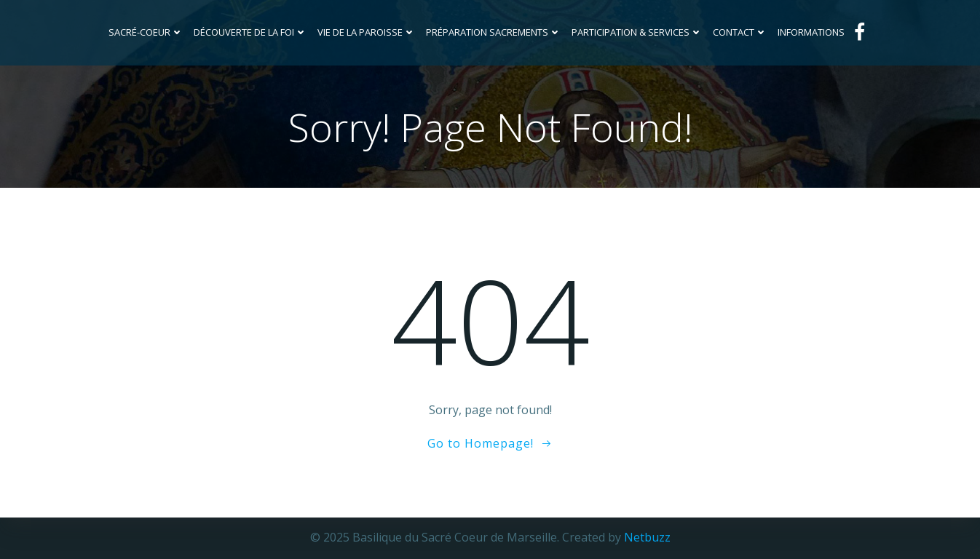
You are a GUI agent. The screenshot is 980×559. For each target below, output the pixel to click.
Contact (740, 32)
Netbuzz (647, 537)
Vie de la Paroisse (367, 32)
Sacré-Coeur (146, 32)
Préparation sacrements (494, 32)
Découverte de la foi (250, 32)
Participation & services (637, 32)
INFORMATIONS (811, 32)
